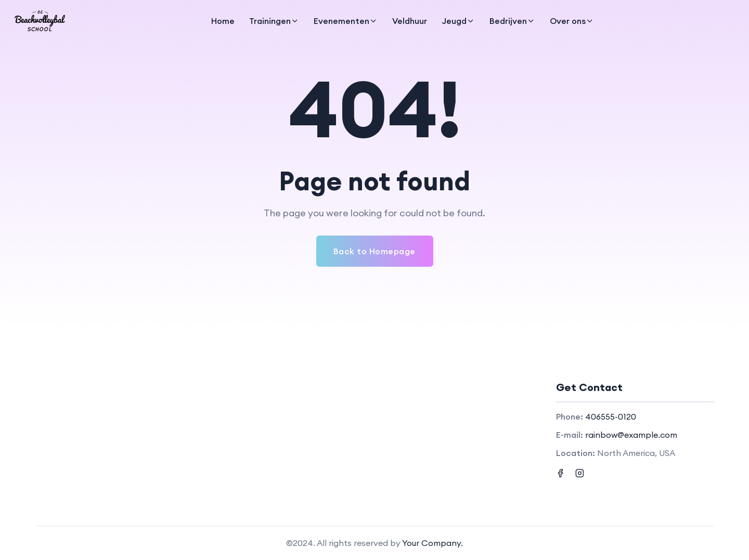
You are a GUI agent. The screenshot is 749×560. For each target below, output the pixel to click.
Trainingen (270, 21)
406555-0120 (611, 416)
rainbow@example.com (631, 435)
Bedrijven (508, 21)
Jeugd (454, 21)
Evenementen (341, 21)
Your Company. (432, 543)
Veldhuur (410, 21)
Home (223, 21)
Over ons (568, 21)
